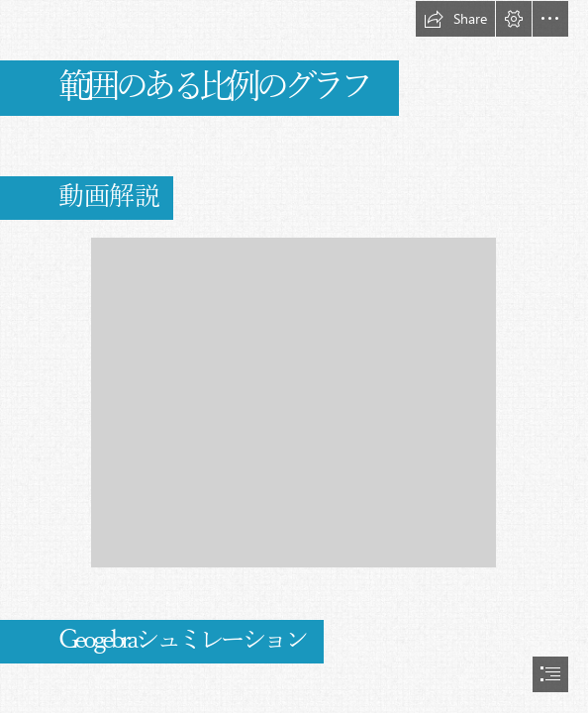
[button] (455, 19)
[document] (294, 356)
